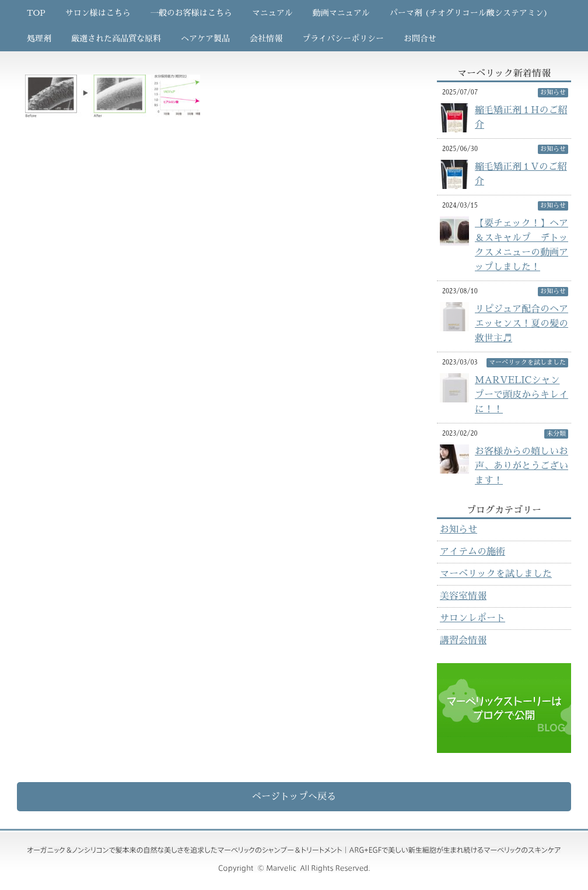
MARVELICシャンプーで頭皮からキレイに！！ (521, 395)
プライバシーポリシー (343, 38)
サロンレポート (473, 618)
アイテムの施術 (473, 552)
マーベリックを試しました (496, 574)
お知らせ (459, 530)
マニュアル (272, 13)
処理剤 (39, 38)
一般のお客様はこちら (191, 13)
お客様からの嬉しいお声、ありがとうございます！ (521, 466)
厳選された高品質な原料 (116, 38)
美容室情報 (463, 596)
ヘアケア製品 (205, 38)
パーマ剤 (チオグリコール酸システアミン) (469, 13)
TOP (36, 13)
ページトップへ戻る (294, 797)
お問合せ (420, 38)
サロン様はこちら (98, 13)
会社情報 (266, 38)
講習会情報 (463, 640)
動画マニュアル (341, 13)
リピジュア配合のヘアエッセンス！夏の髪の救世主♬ (521, 324)
